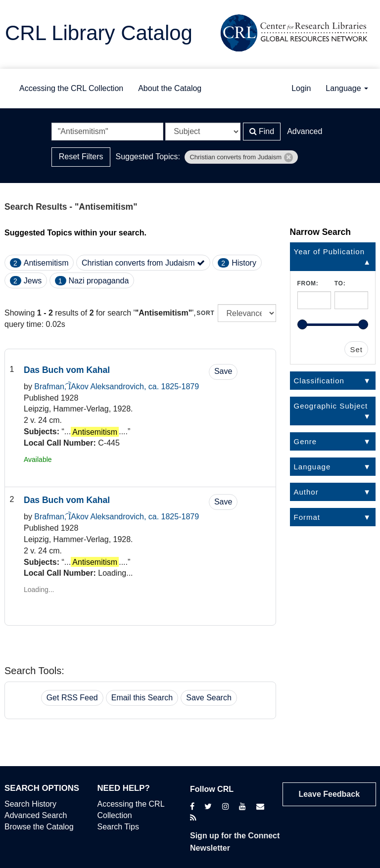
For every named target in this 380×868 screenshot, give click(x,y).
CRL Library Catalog (99, 33)
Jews (33, 281)
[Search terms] (107, 132)
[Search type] (203, 132)
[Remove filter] (288, 158)
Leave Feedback (329, 794)
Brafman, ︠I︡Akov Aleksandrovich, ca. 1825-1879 (117, 387)
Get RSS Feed (72, 698)
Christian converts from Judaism (143, 263)
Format (307, 517)
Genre (306, 441)
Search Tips (118, 827)
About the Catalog (170, 88)
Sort (205, 313)
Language (347, 88)
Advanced (305, 131)
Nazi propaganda (99, 281)
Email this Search (142, 698)
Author (306, 492)
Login (301, 88)
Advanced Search (36, 815)
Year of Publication (330, 251)
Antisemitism (46, 263)
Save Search (209, 698)
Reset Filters (81, 157)
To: (340, 283)
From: (308, 283)
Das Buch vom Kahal (67, 370)
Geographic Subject (331, 406)
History (244, 263)
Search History (30, 804)
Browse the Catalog (39, 827)
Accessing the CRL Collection (71, 88)
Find (262, 131)
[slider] (302, 324)
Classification (319, 381)
